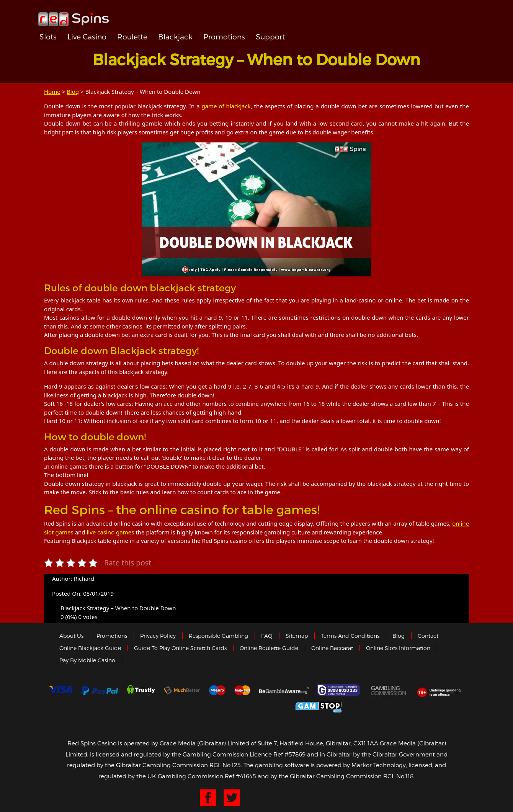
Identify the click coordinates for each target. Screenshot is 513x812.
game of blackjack (226, 106)
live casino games (110, 532)
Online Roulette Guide (269, 648)
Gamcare (340, 690)
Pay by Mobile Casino (87, 660)
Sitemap (297, 636)
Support (270, 37)
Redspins (74, 16)
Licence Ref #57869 (278, 754)
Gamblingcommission (389, 690)
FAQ (267, 636)
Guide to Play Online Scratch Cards (180, 648)
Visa (60, 690)
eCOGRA (203, 706)
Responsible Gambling (218, 636)
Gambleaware (284, 690)
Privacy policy (158, 636)
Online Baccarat (332, 648)
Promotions (224, 37)
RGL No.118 (398, 776)
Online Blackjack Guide (90, 648)
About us (71, 636)
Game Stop (319, 706)
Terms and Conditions (350, 636)
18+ (441, 690)
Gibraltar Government (262, 706)
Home (52, 91)
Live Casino (87, 37)
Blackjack (175, 37)
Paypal (100, 690)
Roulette (132, 37)
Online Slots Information (398, 648)
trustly (141, 690)
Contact (428, 636)
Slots (48, 37)
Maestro (217, 690)
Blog (73, 91)
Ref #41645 (240, 776)
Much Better (182, 690)
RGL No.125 (225, 765)
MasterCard (242, 690)
